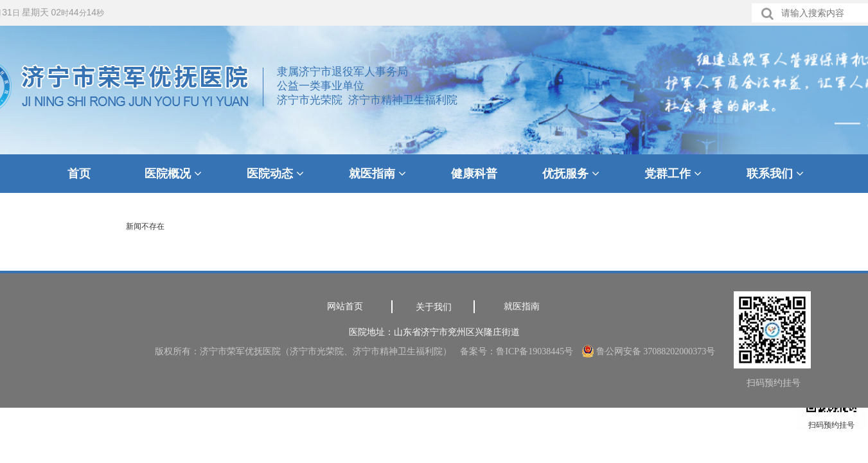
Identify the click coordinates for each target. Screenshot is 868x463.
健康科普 (474, 174)
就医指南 (377, 174)
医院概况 (173, 174)
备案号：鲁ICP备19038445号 (517, 351)
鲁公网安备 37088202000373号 (649, 351)
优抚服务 (571, 174)
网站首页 (345, 306)
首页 (79, 174)
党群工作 (673, 174)
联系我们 (775, 174)
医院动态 (275, 174)
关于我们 (434, 307)
